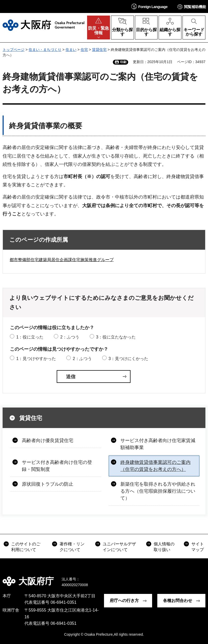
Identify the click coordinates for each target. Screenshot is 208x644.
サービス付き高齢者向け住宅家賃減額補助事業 (158, 444)
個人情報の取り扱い (164, 547)
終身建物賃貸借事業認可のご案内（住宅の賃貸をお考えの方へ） (155, 466)
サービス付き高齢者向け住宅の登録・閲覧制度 (57, 466)
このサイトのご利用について (26, 547)
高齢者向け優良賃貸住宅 (48, 440)
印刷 (123, 62)
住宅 (84, 50)
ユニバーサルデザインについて (119, 547)
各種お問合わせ (178, 601)
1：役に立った (30, 337)
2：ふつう (70, 337)
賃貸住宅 (99, 50)
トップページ (14, 50)
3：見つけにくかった (128, 359)
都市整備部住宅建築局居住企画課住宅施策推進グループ (62, 260)
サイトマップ (198, 547)
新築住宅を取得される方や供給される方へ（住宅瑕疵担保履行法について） (158, 491)
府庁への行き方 (124, 601)
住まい (71, 50)
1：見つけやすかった (36, 359)
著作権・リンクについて (72, 547)
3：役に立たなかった (116, 337)
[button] (149, 6)
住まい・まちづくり (45, 50)
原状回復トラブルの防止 (48, 484)
